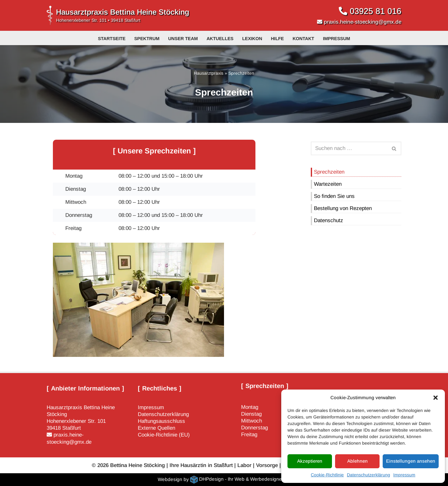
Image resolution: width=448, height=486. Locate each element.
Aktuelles (220, 39)
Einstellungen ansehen (411, 461)
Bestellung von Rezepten (343, 208)
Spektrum (147, 39)
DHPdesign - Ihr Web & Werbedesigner (241, 479)
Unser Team (183, 39)
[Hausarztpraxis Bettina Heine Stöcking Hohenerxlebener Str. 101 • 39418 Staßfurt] (118, 15)
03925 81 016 (376, 11)
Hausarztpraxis (209, 73)
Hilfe (278, 39)
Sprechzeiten (329, 172)
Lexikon (252, 39)
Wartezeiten (328, 184)
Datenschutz (329, 220)
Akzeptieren (310, 461)
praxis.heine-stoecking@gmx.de (362, 22)
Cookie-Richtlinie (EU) (164, 435)
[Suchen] (349, 148)
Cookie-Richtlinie (327, 475)
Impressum (404, 475)
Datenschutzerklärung (369, 475)
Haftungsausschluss (161, 421)
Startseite (112, 39)
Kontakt (303, 39)
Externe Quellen (156, 428)
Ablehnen (357, 461)
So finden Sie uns (334, 196)
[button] (436, 398)
